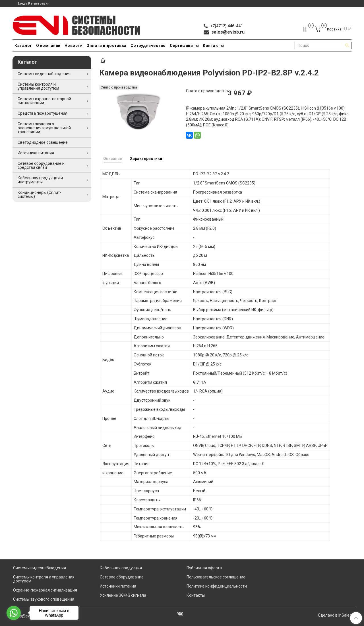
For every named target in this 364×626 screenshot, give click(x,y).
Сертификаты (184, 46)
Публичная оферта (204, 568)
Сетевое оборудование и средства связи (41, 165)
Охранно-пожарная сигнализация (45, 590)
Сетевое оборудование (122, 577)
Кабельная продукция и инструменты (40, 180)
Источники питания (36, 153)
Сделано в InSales (335, 615)
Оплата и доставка (106, 46)
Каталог (23, 46)
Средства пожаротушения (43, 113)
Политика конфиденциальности (217, 586)
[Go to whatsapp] (14, 613)
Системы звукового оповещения (44, 599)
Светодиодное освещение (43, 142)
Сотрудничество (148, 46)
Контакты (213, 46)
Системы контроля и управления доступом (38, 86)
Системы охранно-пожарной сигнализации (44, 101)
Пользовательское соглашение (216, 577)
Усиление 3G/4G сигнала (123, 595)
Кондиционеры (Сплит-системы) (40, 194)
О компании (48, 46)
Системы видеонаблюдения (44, 74)
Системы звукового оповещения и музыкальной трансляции (44, 128)
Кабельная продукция (121, 568)
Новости (74, 46)
